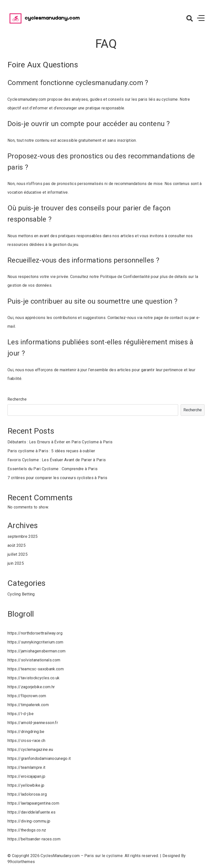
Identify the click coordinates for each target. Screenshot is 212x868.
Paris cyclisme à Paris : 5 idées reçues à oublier (51, 451)
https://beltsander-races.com (34, 839)
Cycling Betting (21, 594)
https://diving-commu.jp (29, 821)
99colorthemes (21, 862)
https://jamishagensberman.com (36, 651)
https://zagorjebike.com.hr (31, 687)
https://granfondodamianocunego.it (39, 758)
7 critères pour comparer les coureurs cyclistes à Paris (57, 478)
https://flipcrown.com (27, 696)
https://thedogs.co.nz (27, 830)
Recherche (17, 399)
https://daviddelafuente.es (31, 812)
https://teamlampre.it (26, 767)
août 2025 (17, 545)
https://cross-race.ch (26, 741)
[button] (190, 18)
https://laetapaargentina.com (33, 803)
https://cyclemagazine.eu (30, 750)
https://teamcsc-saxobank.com (36, 669)
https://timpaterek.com (28, 705)
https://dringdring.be (26, 732)
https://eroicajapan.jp (26, 776)
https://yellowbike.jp (26, 785)
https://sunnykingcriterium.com (35, 642)
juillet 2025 (18, 554)
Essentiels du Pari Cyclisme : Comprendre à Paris (53, 469)
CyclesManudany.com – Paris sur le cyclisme (81, 856)
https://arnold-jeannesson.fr (33, 723)
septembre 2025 (23, 536)
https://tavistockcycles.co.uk (33, 678)
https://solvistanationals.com (34, 660)
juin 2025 (16, 563)
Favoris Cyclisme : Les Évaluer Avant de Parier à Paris (57, 460)
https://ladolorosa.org (27, 794)
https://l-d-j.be (21, 714)
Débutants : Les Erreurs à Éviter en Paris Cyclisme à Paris (60, 442)
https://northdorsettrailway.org (35, 633)
